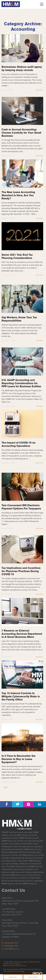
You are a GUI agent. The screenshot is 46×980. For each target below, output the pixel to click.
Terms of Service (15, 971)
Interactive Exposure (15, 964)
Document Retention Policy (18, 966)
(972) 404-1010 (11, 943)
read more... (39, 90)
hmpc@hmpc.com (12, 949)
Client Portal (33, 977)
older (4, 787)
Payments (13, 977)
